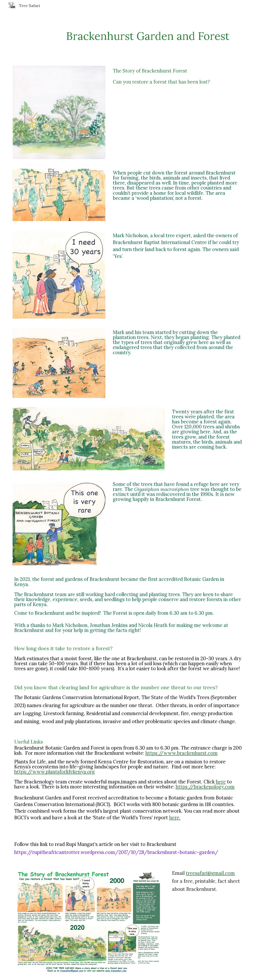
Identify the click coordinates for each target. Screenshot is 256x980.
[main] (148, 36)
